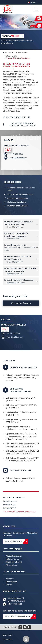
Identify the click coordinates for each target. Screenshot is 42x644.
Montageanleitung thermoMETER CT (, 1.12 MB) (21, 414)
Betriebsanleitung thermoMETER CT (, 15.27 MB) (21, 399)
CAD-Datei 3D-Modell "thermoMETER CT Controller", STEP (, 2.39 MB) (23, 452)
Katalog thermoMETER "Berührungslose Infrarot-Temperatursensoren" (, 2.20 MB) (22, 378)
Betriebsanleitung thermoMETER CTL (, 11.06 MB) (21, 406)
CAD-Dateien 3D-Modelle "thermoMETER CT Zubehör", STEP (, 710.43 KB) (23, 459)
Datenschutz (8, 640)
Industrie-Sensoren (14, 559)
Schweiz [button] (32, 2)
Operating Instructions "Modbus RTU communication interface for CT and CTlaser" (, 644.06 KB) (21, 437)
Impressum (7, 635)
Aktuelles (10, 579)
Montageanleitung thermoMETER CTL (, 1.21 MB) (22, 421)
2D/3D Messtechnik (14, 562)
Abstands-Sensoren (14, 556)
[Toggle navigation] (36, 9)
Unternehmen (12, 582)
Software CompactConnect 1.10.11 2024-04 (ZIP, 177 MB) (20, 480)
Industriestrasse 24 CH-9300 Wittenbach (16, 600)
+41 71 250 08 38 (16, 154)
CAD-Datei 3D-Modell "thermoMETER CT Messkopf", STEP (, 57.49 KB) (23, 445)
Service (9, 585)
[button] (26, 639)
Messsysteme (12, 565)
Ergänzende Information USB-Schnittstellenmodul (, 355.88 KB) (22, 428)
